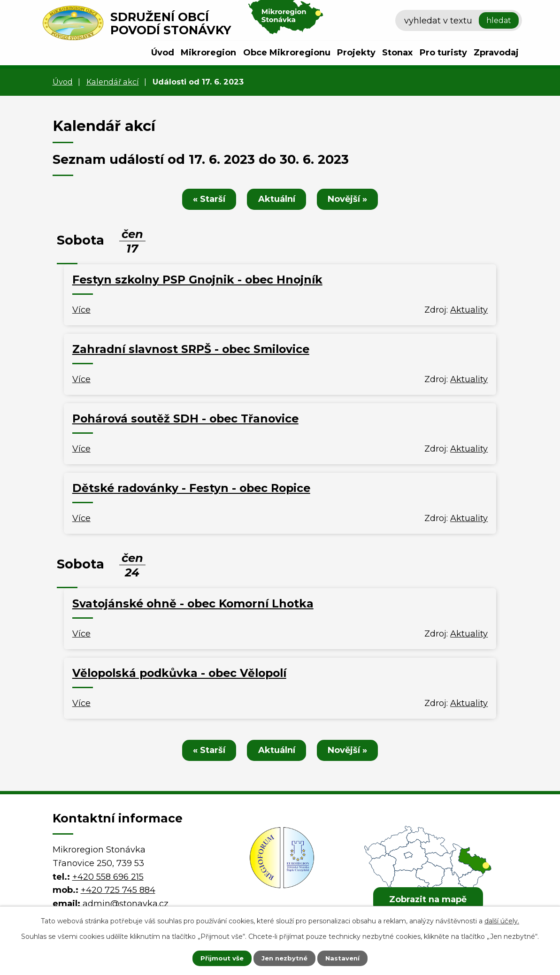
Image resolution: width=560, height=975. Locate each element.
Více (81, 310)
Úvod (163, 53)
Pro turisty (443, 53)
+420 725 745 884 (118, 890)
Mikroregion (208, 53)
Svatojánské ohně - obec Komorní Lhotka (193, 603)
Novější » (351, 199)
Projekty (356, 53)
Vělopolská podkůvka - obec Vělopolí (179, 673)
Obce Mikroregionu (287, 53)
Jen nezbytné (284, 958)
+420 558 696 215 (108, 877)
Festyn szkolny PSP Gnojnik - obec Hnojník (197, 280)
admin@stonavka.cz (126, 904)
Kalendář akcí (113, 82)
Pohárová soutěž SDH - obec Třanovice (185, 418)
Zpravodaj (496, 53)
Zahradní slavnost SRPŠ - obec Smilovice (191, 349)
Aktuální (277, 199)
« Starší (206, 199)
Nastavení (348, 958)
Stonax (397, 53)
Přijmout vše (216, 958)
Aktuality (469, 310)
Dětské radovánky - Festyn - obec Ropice (191, 488)
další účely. (502, 920)
